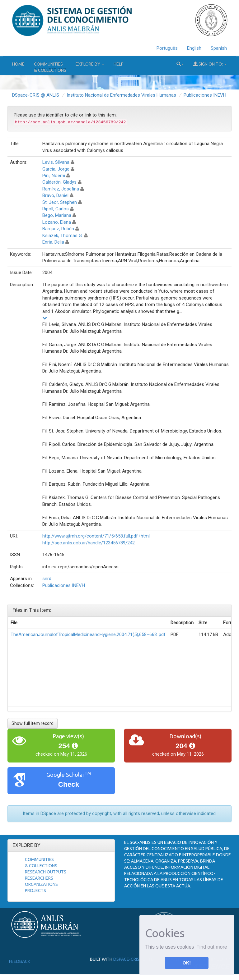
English (194, 48)
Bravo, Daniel (55, 195)
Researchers (39, 878)
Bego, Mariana (57, 215)
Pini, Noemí (54, 176)
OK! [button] (187, 963)
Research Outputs (46, 872)
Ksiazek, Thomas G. (63, 236)
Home (18, 64)
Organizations (41, 884)
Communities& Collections (50, 67)
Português (167, 48)
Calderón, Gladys (59, 182)
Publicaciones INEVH (205, 95)
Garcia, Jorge (56, 169)
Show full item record (33, 723)
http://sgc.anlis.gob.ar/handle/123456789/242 (89, 543)
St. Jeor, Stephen (60, 202)
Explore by (90, 64)
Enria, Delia (53, 242)
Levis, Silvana (56, 162)
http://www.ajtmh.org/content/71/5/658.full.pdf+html (96, 536)
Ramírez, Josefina (61, 189)
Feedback (20, 961)
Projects (35, 891)
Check (69, 784)
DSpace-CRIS (126, 959)
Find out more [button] (212, 947)
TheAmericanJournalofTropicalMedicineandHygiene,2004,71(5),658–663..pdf (88, 634)
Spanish (219, 48)
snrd (47, 579)
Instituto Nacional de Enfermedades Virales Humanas (121, 95)
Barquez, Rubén (58, 229)
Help (119, 64)
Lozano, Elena (57, 222)
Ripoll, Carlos (56, 209)
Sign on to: (210, 64)
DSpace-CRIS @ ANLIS (36, 95)
